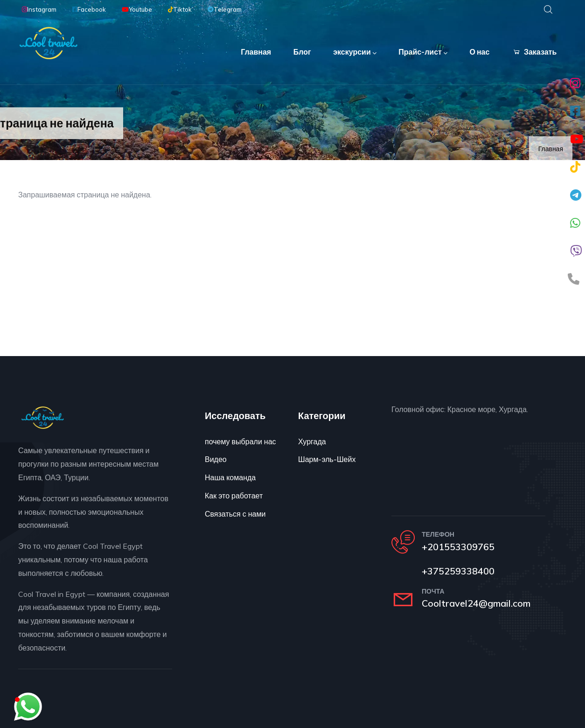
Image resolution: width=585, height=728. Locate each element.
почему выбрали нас (240, 441)
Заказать (534, 52)
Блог (301, 52)
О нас (479, 52)
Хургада (312, 441)
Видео (216, 459)
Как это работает (234, 496)
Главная (255, 52)
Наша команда (230, 477)
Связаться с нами (235, 514)
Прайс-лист (422, 52)
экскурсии (354, 52)
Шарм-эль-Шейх (327, 459)
